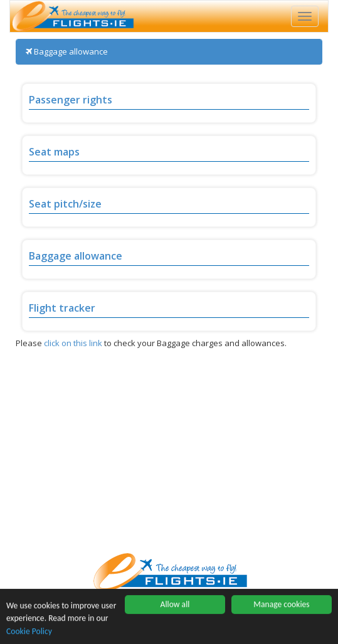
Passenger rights (71, 100)
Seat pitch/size (65, 204)
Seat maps (54, 152)
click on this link (73, 343)
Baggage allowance (76, 256)
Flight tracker (62, 308)
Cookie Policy (29, 631)
